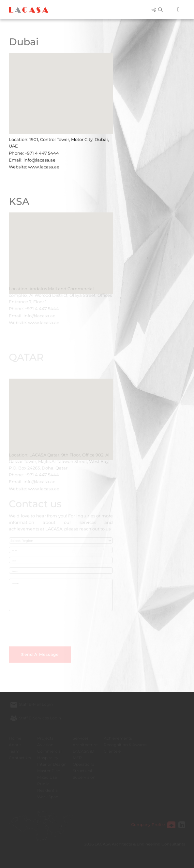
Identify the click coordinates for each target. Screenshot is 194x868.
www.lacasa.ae (44, 166)
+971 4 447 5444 (42, 152)
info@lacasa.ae (39, 159)
